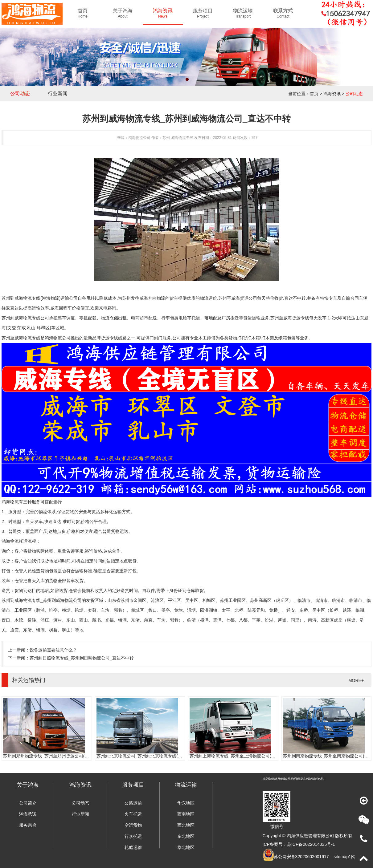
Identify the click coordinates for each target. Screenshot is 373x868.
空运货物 (133, 825)
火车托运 (133, 814)
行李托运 (133, 836)
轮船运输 (133, 847)
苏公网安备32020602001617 (301, 857)
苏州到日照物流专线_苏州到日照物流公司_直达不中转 (82, 658)
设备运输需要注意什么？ (53, 650)
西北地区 (186, 825)
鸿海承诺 (28, 814)
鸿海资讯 (332, 94)
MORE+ (356, 680)
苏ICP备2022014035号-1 (311, 844)
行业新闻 (58, 93)
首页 (314, 94)
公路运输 (133, 803)
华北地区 (186, 847)
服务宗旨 (28, 825)
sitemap (341, 857)
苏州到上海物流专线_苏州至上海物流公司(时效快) (238, 756)
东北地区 (186, 836)
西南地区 (186, 814)
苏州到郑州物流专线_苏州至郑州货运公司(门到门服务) (55, 756)
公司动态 (20, 93)
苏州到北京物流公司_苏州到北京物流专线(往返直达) (147, 756)
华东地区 (186, 803)
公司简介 (28, 803)
